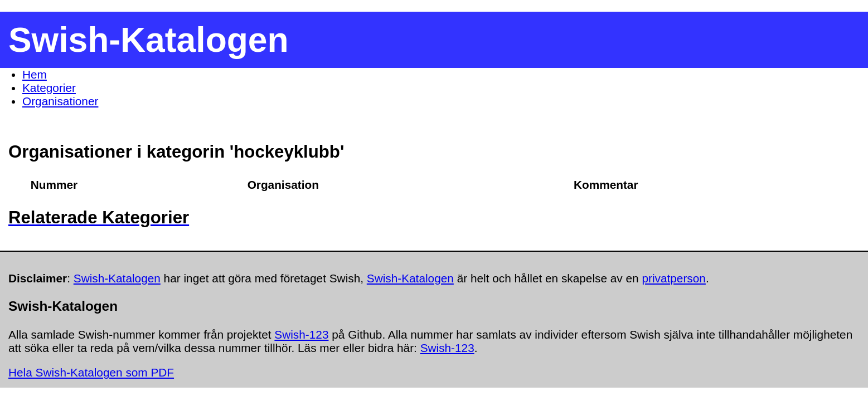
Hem (35, 74)
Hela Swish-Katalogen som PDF (91, 372)
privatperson (673, 278)
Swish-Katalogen (117, 278)
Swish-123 (301, 334)
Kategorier (49, 88)
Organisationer (60, 101)
